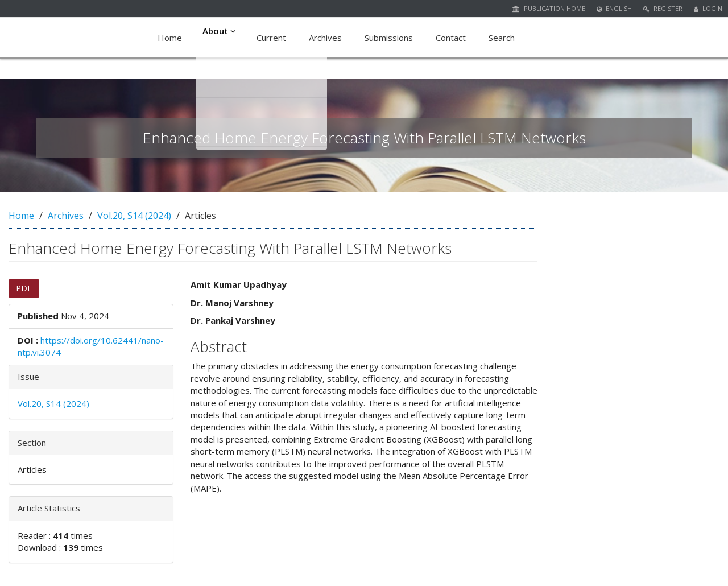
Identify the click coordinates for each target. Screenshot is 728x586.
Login (708, 8)
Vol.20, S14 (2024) (134, 216)
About (220, 38)
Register (663, 8)
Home (170, 38)
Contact (453, 38)
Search (504, 38)
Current (274, 38)
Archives (328, 38)
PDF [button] (24, 288)
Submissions (391, 38)
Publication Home (549, 8)
